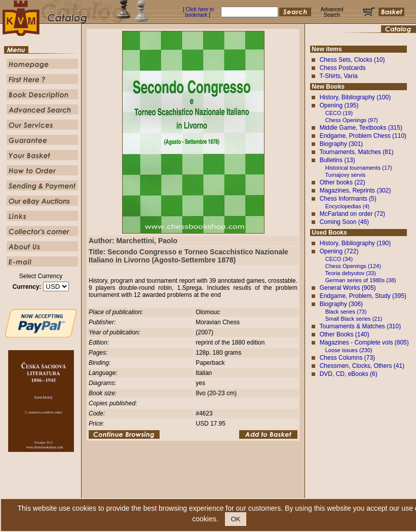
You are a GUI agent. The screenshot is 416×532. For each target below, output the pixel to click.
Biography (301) (341, 144)
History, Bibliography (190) (355, 243)
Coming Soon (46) (344, 222)
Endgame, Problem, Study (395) (363, 296)
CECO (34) (339, 259)
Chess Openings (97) (352, 120)
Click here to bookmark (199, 12)
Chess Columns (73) (347, 358)
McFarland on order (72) (352, 214)
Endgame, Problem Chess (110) (363, 136)
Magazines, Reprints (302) (355, 191)
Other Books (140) (345, 334)
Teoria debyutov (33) (351, 273)
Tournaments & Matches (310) (360, 326)
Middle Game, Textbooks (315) (361, 128)
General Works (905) (348, 288)
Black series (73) (346, 312)
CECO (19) (339, 113)
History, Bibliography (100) (355, 97)
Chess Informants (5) (348, 199)
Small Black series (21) (354, 319)
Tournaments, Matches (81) (356, 152)
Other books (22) (343, 182)
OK (235, 519)
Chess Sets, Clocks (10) (352, 60)
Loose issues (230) (349, 350)
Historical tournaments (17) (359, 168)
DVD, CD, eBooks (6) (349, 374)
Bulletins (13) (337, 160)
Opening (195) (339, 105)
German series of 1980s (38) (361, 280)
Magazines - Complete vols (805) (364, 343)
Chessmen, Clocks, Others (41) (362, 366)
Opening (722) (339, 251)
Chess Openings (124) (353, 266)
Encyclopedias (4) (347, 206)
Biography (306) (341, 304)
